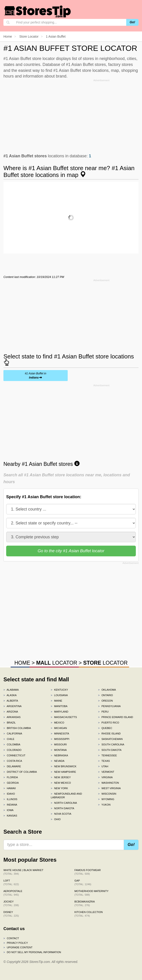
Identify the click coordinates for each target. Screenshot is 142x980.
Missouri (59, 744)
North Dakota (63, 808)
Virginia (105, 777)
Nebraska (59, 755)
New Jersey (61, 777)
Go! (132, 22)
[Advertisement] (71, 115)
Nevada (58, 761)
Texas (104, 761)
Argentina (12, 706)
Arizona (11, 712)
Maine (56, 701)
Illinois (10, 799)
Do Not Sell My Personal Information (32, 952)
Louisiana (59, 695)
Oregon (105, 701)
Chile (9, 739)
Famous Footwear (88, 872)
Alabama (11, 690)
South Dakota (110, 750)
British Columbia (17, 728)
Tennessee (107, 755)
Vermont (106, 772)
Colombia (12, 744)
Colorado (12, 750)
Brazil (10, 723)
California (13, 734)
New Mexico (61, 783)
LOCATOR (57, 663)
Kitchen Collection (89, 914)
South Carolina (111, 744)
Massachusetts (64, 717)
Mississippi (60, 739)
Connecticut (14, 755)
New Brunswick (64, 766)
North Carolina (64, 803)
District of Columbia (20, 772)
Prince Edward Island (116, 717)
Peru (103, 712)
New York (59, 788)
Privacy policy (16, 943)
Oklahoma (107, 690)
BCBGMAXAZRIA (85, 903)
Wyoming (106, 799)
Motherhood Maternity (92, 893)
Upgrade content (18, 947)
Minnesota (60, 734)
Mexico (58, 723)
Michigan (59, 728)
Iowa (8, 810)
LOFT (11, 882)
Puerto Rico (109, 723)
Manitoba (59, 706)
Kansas (10, 816)
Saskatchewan (110, 739)
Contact (11, 938)
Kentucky (59, 690)
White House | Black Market (23, 872)
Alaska (10, 695)
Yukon (104, 805)
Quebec (105, 728)
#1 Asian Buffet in (35, 376)
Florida (11, 777)
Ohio (56, 819)
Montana (59, 750)
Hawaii (10, 788)
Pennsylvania (109, 706)
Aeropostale (13, 893)
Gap (83, 882)
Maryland (60, 712)
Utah (103, 766)
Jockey (11, 903)
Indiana (10, 805)
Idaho (9, 794)
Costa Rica (13, 761)
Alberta (11, 701)
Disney (11, 914)
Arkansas (12, 717)
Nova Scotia (61, 814)
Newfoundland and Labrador (66, 796)
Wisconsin (107, 794)
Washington (109, 783)
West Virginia (109, 788)
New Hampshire (63, 772)
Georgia (11, 783)
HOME (22, 663)
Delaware (12, 766)
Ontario (106, 695)
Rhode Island (109, 734)
